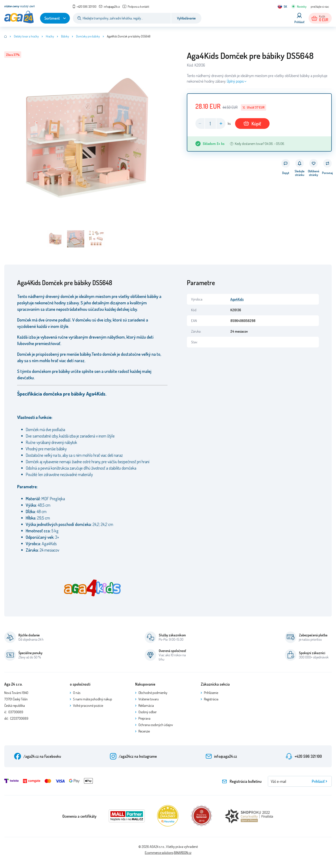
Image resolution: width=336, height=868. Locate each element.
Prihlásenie (211, 693)
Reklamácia (146, 706)
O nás (77, 693)
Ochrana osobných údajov (156, 725)
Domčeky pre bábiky (88, 36)
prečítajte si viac (320, 7)
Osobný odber (148, 712)
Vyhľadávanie (186, 18)
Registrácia (211, 699)
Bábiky (65, 36)
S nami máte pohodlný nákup (93, 699)
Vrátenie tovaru (149, 699)
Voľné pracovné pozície (88, 706)
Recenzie (144, 731)
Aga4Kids (237, 299)
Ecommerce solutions (159, 853)
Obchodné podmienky (153, 693)
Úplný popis (235, 81)
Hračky (50, 36)
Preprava (144, 718)
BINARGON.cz (183, 853)
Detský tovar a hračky (26, 36)
